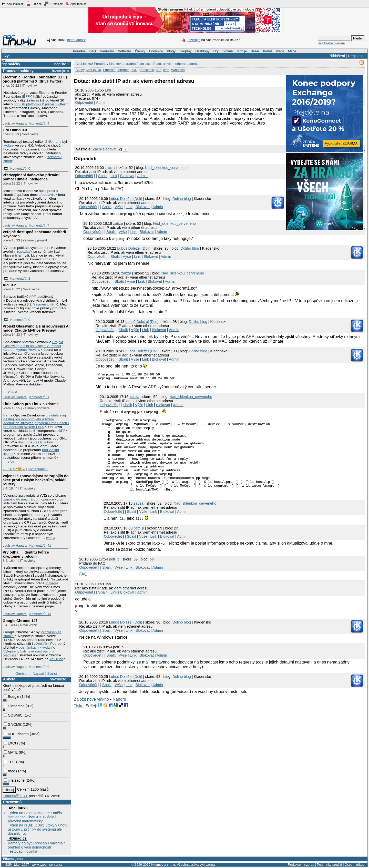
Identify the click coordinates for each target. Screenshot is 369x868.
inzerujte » (61, 71)
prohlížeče (146, 70)
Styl (6, 56)
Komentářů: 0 (20, 169)
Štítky (80, 70)
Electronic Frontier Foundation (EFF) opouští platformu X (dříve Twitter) (35, 79)
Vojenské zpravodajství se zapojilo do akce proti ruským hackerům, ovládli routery (35, 480)
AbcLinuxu (18, 808)
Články (140, 51)
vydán (8, 145)
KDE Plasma (16, 734)
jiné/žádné (14, 780)
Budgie (11, 697)
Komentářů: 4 (39, 123)
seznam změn (45, 304)
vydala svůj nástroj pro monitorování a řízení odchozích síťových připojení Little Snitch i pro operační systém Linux (36, 421)
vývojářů (40, 644)
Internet (123, 70)
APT (32, 297)
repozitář (24, 252)
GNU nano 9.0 (15, 130)
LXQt (10, 743)
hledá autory (76, 40)
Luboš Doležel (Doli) (126, 199)
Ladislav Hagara (15, 123)
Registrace (357, 56)
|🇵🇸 (5, 169)
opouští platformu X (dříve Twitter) (40, 104)
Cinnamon (14, 706)
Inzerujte (194, 40)
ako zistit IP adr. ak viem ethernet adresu (168, 64)
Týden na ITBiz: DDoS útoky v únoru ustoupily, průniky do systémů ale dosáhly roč (38, 829)
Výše (119, 207)
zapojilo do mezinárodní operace (29, 499)
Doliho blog (182, 199)
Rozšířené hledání (331, 43)
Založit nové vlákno (91, 715)
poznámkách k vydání (36, 647)
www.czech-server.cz (47, 865)
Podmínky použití (329, 865)
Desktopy (202, 51)
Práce (280, 51)
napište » (62, 64)
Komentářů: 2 (20, 278)
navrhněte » (59, 679)
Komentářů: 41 (40, 545)
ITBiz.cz (34, 4)
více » (13, 392)
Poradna (79, 51)
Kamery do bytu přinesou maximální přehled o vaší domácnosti (37, 845)
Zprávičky (12, 64)
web (166, 70)
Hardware (107, 51)
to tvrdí (51, 583)
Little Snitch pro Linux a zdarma (30, 404)
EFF (26, 96)
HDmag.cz (53, 4)
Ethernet (109, 70)
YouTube (56, 659)
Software (124, 51)
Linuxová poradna (122, 64)
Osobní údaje (354, 865)
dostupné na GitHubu (34, 442)
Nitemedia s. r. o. (163, 865)
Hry (216, 51)
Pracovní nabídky (18, 71)
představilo (47, 195)
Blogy (171, 51)
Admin (101, 103)
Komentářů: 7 (39, 225)
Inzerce (309, 865)
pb (176, 544)
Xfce (9, 771)
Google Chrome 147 (20, 621)
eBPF (61, 431)
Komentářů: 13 (40, 614)
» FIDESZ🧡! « (14, 469)
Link (114, 176)
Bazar (255, 51)
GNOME (13, 724)
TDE (9, 762)
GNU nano (53, 142)
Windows (178, 70)
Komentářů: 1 (39, 397)
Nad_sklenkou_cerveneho (166, 168)
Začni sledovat (105, 149)
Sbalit (103, 176)
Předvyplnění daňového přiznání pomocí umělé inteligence (31, 177)
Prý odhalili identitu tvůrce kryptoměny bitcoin (26, 554)
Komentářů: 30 (15, 796)
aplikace (18, 198)
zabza (110, 168)
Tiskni (79, 722)
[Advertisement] (134, 135)
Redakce (294, 865)
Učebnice (156, 51)
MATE (11, 752)
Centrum (22, 673)
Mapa (292, 51)
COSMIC (13, 715)
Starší (52, 673)
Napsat (38, 673)
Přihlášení (337, 56)
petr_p (139, 544)
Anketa (9, 679)
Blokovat (127, 176)
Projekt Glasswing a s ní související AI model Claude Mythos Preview (36, 328)
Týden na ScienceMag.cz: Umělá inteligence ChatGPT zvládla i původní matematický (35, 817)
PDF (134, 70)
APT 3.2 (9, 285)
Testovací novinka (22, 851)
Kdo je (242, 51)
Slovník (228, 51)
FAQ (93, 51)
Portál (267, 51)
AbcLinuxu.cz (13, 4)
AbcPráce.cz (76, 4)
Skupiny (185, 51)
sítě (158, 70)
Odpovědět (84, 103)
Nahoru (119, 715)
